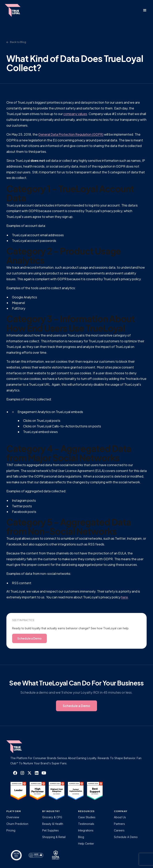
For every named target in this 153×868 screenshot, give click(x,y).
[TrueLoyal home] (20, 747)
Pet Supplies (51, 830)
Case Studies (87, 817)
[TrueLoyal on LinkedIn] (37, 773)
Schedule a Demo (126, 837)
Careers (119, 830)
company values (75, 114)
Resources (86, 811)
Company (121, 811)
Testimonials (86, 824)
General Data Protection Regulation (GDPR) (71, 134)
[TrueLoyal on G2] (18, 791)
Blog (81, 837)
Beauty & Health (53, 824)
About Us (120, 817)
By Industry (51, 811)
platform (14, 811)
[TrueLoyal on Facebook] (15, 773)
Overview (13, 817)
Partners (119, 824)
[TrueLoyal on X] (29, 773)
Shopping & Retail (54, 837)
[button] (145, 10)
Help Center (86, 844)
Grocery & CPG (52, 817)
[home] (17, 10)
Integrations (86, 830)
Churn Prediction (17, 824)
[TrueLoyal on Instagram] (22, 773)
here (125, 597)
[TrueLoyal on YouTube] (44, 773)
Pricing (11, 830)
